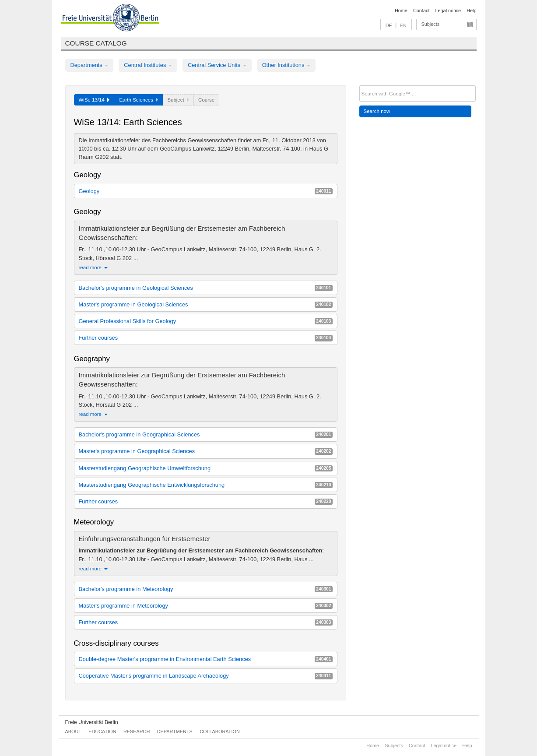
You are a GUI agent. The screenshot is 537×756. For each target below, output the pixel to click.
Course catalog (96, 43)
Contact (421, 11)
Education (102, 731)
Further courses (206, 338)
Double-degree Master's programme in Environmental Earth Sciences (206, 659)
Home (401, 11)
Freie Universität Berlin (92, 722)
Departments (89, 65)
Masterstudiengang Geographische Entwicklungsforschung (206, 485)
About (73, 731)
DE (389, 25)
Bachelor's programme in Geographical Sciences (206, 434)
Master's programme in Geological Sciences (206, 304)
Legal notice (448, 11)
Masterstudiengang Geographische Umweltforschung (206, 468)
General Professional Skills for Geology (206, 321)
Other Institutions (286, 65)
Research (137, 731)
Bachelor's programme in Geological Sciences (206, 288)
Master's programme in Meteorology (206, 606)
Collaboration (220, 731)
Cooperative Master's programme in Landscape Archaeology (206, 676)
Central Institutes (148, 65)
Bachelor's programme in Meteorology (206, 589)
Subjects (431, 24)
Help (471, 11)
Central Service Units (217, 65)
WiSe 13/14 (94, 100)
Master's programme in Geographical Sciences (206, 451)
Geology (206, 191)
